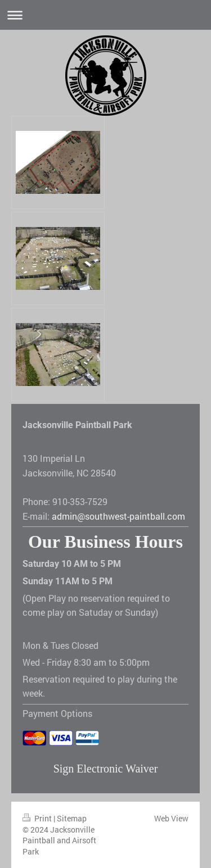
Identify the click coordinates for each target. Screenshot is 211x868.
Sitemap (72, 818)
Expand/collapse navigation (105, 15)
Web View (171, 818)
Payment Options (57, 713)
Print (38, 818)
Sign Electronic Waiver (106, 769)
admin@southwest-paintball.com (118, 516)
